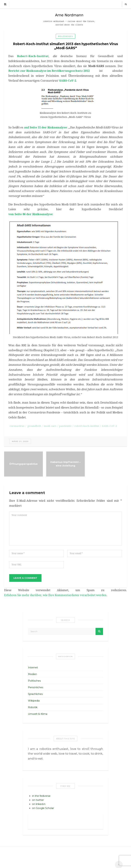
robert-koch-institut (87, 426)
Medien (32, 674)
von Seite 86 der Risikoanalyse (30, 214)
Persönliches (36, 687)
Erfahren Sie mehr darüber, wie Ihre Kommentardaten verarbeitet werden (55, 595)
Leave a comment (25, 578)
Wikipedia (34, 701)
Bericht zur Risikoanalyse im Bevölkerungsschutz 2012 (49, 71)
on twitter (38, 800)
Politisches (65, 36)
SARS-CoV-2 (68, 81)
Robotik (33, 707)
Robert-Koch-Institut (33, 56)
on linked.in (39, 804)
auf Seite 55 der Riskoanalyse (45, 127)
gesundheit (34, 426)
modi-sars (50, 426)
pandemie (65, 426)
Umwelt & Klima (38, 714)
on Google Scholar (43, 808)
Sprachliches (35, 694)
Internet (33, 667)
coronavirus (17, 426)
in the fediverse (41, 796)
